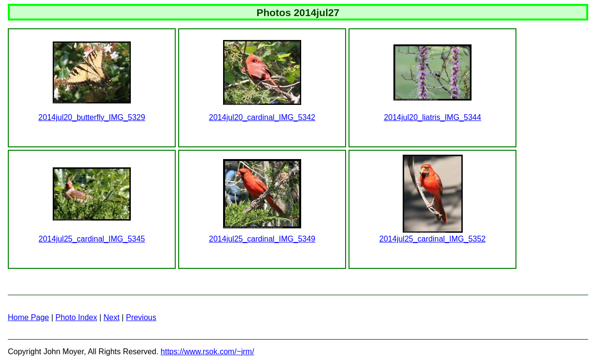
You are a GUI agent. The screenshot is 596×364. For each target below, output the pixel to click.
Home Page (29, 317)
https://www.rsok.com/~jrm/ (207, 352)
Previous (141, 317)
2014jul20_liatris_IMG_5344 (432, 117)
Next (112, 317)
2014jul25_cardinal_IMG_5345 (92, 239)
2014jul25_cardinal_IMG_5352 (432, 239)
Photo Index (76, 317)
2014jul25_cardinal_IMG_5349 (262, 239)
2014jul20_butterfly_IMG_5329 (92, 117)
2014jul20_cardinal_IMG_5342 (262, 117)
